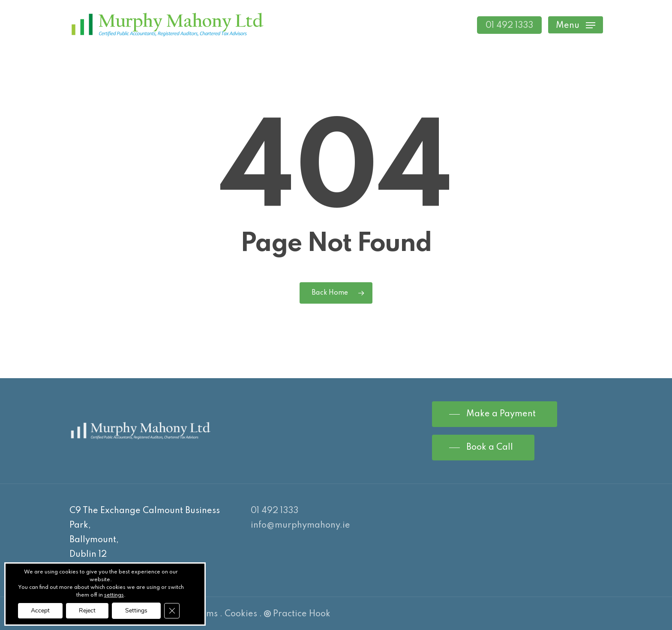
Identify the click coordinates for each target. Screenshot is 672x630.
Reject (87, 611)
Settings (136, 611)
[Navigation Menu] (576, 25)
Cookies (241, 614)
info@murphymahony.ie (300, 525)
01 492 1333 (274, 511)
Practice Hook (297, 614)
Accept (40, 611)
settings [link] (114, 595)
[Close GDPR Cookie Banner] (172, 611)
